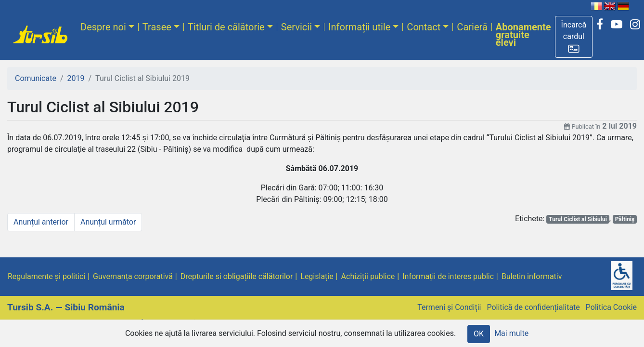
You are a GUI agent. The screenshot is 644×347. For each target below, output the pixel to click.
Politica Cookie (611, 307)
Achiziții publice (368, 276)
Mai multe (511, 333)
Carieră (472, 27)
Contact (424, 27)
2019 (76, 78)
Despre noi (103, 27)
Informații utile (359, 27)
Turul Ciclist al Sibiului (578, 219)
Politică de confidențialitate (533, 307)
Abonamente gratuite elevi (523, 35)
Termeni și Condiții (449, 307)
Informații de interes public (448, 276)
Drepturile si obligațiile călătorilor (237, 276)
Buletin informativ (532, 276)
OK (479, 334)
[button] (574, 37)
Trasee (157, 27)
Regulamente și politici (46, 276)
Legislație (317, 276)
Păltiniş (625, 219)
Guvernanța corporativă (133, 276)
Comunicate (36, 78)
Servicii (296, 27)
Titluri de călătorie (226, 27)
